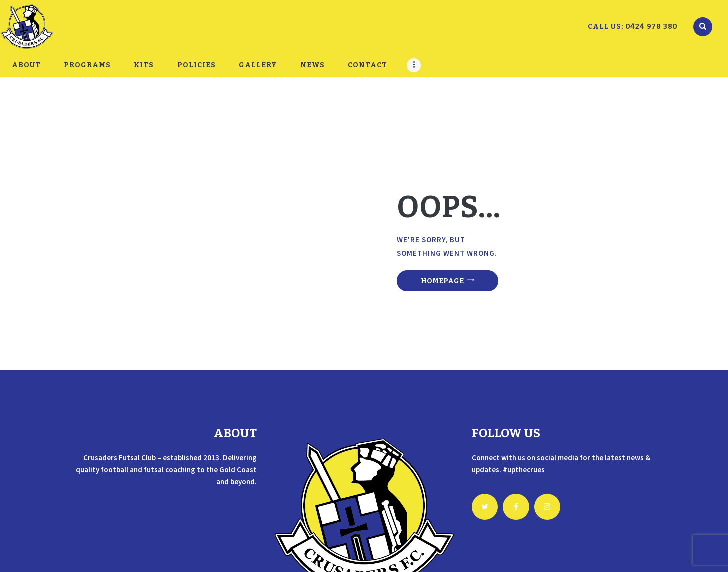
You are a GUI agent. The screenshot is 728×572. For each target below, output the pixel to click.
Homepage (442, 281)
